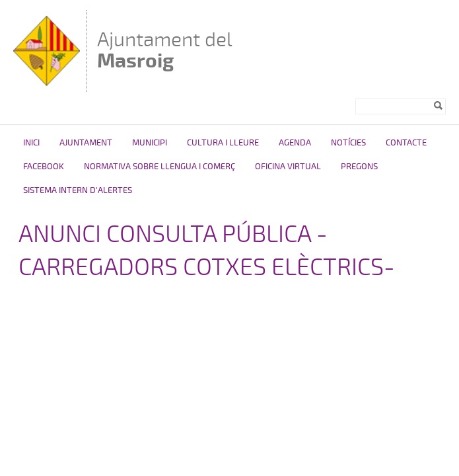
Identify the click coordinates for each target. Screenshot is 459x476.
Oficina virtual (288, 167)
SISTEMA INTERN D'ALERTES (78, 190)
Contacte (406, 143)
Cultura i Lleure (223, 143)
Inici (31, 143)
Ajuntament (86, 143)
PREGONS (359, 167)
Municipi (150, 143)
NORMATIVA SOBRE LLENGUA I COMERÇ (159, 167)
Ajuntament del (165, 50)
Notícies (348, 143)
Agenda (295, 143)
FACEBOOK (44, 167)
